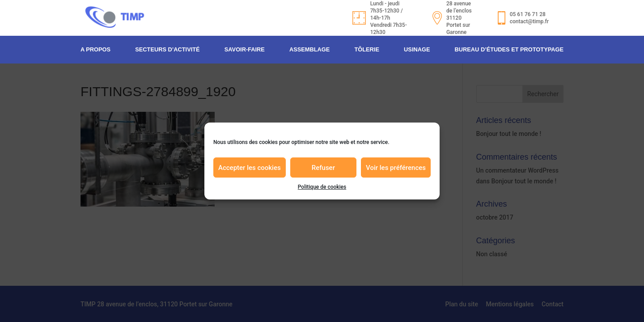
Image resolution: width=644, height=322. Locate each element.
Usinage (417, 45)
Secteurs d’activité (167, 45)
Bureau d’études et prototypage (509, 45)
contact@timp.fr (514, 19)
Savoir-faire (245, 45)
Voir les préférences (396, 168)
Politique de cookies (322, 187)
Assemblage (309, 45)
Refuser (323, 168)
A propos (95, 45)
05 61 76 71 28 (512, 12)
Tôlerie (366, 45)
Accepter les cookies (250, 168)
